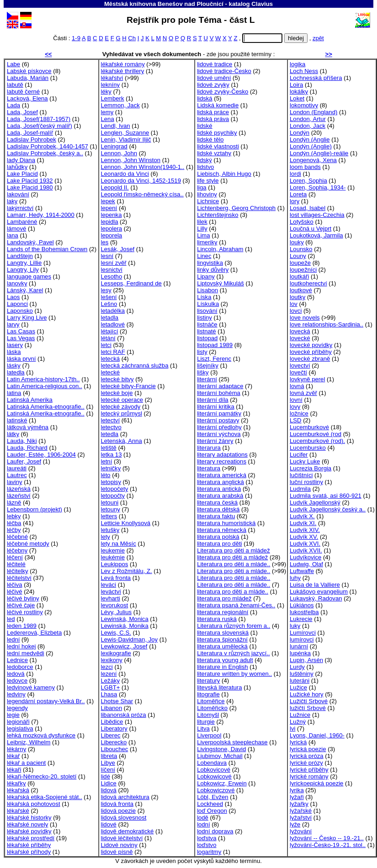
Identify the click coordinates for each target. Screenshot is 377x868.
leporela (112, 235)
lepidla (110, 222)
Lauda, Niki (22, 441)
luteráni (300, 681)
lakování (18, 194)
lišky (203, 372)
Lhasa (109, 694)
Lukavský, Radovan (316, 598)
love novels (305, 318)
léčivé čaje (21, 605)
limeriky (207, 242)
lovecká (300, 331)
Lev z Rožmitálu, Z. (127, 571)
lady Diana (21, 160)
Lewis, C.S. (116, 633)
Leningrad (114, 146)
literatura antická (219, 489)
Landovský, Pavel (30, 242)
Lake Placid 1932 (30, 181)
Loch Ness (304, 71)
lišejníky (208, 366)
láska (14, 352)
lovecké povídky (311, 345)
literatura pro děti (219, 544)
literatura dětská (218, 509)
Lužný (298, 722)
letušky (110, 530)
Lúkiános (302, 605)
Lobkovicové (214, 770)
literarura (209, 448)
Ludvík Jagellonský (315, 502)
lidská (205, 98)
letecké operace (122, 400)
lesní (107, 256)
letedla (110, 434)
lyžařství (301, 818)
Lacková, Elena (27, 98)
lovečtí (298, 372)
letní (107, 461)
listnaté (207, 331)
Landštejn (20, 256)
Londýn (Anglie (310, 139)
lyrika (297, 790)
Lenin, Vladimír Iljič (126, 139)
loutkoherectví (308, 283)
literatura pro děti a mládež (232, 557)
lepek (108, 201)
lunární (299, 646)
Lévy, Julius (117, 612)
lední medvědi (26, 653)
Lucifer (299, 455)
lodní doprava (215, 831)
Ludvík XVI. (305, 544)
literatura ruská (217, 619)
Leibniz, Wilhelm (29, 742)
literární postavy (218, 420)
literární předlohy (219, 427)
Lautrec (17, 475)
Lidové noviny (119, 845)
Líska (204, 297)
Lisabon (207, 290)
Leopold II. (115, 187)
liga (202, 187)
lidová (109, 790)
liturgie (206, 722)
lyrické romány (309, 776)
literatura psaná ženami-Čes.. (236, 605)
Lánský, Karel (25, 290)
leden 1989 (22, 626)
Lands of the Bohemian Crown (47, 249)
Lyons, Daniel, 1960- (317, 735)
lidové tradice (215, 64)
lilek (202, 222)
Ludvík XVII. (306, 550)
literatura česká (217, 502)
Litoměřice (211, 701)
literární (207, 379)
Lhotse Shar (117, 701)
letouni (110, 502)
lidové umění (214, 78)
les (105, 242)
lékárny (16, 749)
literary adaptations (222, 455)
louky (297, 242)
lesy (106, 290)
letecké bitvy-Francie (128, 386)
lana (13, 235)
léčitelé (16, 564)
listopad (207, 338)
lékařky (16, 783)
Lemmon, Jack (120, 105)
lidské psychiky (217, 133)
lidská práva (213, 119)
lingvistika (210, 263)
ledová (16, 674)
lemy (107, 112)
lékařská (18, 790)
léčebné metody (28, 544)
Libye (108, 763)
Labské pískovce (29, 71)
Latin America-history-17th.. (43, 379)
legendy (17, 708)
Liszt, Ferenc (214, 359)
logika (297, 64)
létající (110, 331)
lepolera (112, 229)
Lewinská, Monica (125, 619)
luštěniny (302, 674)
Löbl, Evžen (213, 797)
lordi (295, 174)
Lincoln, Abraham (220, 249)
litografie (208, 694)
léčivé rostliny (25, 612)
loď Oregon (212, 811)
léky (106, 92)
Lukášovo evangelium (319, 592)
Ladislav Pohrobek (32, 139)
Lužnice (300, 715)
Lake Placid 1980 (30, 187)
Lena (108, 119)
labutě (15, 85)
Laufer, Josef (24, 461)
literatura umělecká (222, 646)
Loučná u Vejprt (311, 229)
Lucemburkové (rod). (317, 441)
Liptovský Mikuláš (220, 283)
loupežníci (303, 270)
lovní (296, 400)
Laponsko (20, 311)
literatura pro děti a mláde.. (233, 592)
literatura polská (218, 537)
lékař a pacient (26, 763)
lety (106, 537)
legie (13, 715)
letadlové (113, 324)
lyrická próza (307, 756)
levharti (111, 598)
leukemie (113, 550)
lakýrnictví (20, 208)
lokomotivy (304, 105)
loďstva (207, 838)
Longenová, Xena (313, 160)
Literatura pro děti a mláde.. (234, 564)
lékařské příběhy (29, 845)
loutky (297, 297)
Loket (297, 98)
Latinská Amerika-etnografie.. (46, 407)
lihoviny (207, 194)
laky (12, 201)
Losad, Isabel (308, 208)
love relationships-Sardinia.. (327, 324)
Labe (13, 64)
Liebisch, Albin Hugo (224, 174)
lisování (207, 311)
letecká (111, 359)
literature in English (223, 667)
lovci (296, 311)
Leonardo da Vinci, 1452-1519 (141, 181)
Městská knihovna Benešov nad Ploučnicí (164, 4)
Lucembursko (308, 448)
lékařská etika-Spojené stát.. (45, 797)
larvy (13, 324)
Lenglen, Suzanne (125, 133)
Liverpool (209, 735)
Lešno (109, 304)
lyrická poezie (308, 749)
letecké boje (117, 393)
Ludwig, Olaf (306, 564)
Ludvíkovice (305, 557)
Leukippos (115, 564)
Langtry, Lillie (24, 263)
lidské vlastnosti (218, 146)
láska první (21, 359)
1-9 (76, 38)
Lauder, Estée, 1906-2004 (41, 455)
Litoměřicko (212, 708)
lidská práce (213, 112)
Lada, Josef (22, 112)
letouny (111, 509)
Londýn (300, 133)
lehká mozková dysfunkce (41, 735)
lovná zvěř (303, 393)
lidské (205, 126)
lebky (14, 516)
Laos (13, 297)
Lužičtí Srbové (309, 701)
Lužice (298, 687)
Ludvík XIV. (305, 530)
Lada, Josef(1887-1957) (39, 119)
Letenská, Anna (122, 441)
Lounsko (301, 249)
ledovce (17, 681)
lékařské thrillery (123, 71)
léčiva (15, 585)
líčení (108, 770)
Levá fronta (116, 578)
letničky (111, 468)
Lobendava (212, 763)
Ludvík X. (302, 516)
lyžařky (299, 804)
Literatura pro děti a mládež (234, 550)
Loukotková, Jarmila (316, 235)
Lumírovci (303, 633)
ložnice (299, 413)
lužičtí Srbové (308, 708)
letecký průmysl (122, 413)
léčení (15, 557)
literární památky (219, 413)
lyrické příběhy (309, 770)
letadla (110, 318)
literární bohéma (219, 393)
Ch (132, 38)
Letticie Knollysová (126, 523)
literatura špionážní (222, 639)
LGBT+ (111, 687)
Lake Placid (22, 174)
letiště (109, 448)
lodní (203, 824)
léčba (14, 523)
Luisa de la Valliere (315, 585)
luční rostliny (306, 482)
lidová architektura (125, 797)
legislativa (20, 729)
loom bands (305, 167)
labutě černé (23, 92)
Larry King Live (27, 318)
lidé (106, 776)
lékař (13, 756)
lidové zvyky (213, 85)
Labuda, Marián (28, 78)
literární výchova (219, 434)
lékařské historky (29, 818)
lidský (204, 160)
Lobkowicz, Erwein (222, 783)
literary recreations (222, 461)
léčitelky (18, 571)
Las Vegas (21, 338)
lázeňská (19, 489)
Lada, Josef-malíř (30, 133)
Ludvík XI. (303, 523)
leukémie (113, 557)
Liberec (111, 735)
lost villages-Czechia (317, 215)
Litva (203, 729)
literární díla (213, 400)
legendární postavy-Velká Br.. (46, 701)
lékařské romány (123, 64)
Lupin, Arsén (306, 660)
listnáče (207, 324)
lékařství (112, 78)
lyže (295, 824)
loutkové (301, 290)
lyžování (301, 831)
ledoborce (20, 667)
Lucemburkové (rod (316, 434)
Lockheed (210, 804)
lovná (297, 386)
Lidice (109, 783)
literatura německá (222, 530)
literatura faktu (216, 516)
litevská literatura (219, 687)
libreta (109, 756)
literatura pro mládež (224, 598)
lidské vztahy (214, 153)
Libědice (112, 722)
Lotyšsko (302, 222)
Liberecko (114, 742)
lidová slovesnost (124, 818)
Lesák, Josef (118, 249)
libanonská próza (124, 715)
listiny (204, 318)
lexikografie (116, 653)
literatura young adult (225, 660)
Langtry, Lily (23, 270)
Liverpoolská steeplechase (232, 742)
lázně (14, 502)
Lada (13, 105)
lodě (203, 818)
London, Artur (308, 119)
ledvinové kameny (31, 687)
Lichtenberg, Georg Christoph (236, 208)
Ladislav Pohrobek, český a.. (45, 153)
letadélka (113, 311)
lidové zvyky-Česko (223, 92)
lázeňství (19, 496)
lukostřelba (304, 612)
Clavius (262, 4)
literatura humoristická (226, 523)
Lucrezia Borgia (311, 468)
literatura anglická (220, 482)
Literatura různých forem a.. (234, 626)
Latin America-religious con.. (45, 386)
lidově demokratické (127, 831)
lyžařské (301, 811)
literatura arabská (220, 496)
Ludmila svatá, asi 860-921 (326, 496)
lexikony (112, 660)
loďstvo (207, 845)
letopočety (115, 489)
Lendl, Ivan (116, 126)
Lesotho (112, 276)
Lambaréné (22, 222)
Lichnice (208, 201)
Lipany (206, 276)
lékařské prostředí (31, 838)
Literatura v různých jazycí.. (234, 653)
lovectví (300, 366)
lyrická (298, 742)
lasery (15, 345)
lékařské (18, 811)
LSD (296, 420)
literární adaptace (220, 386)
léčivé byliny (23, 598)
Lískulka (208, 304)
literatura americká (222, 475)
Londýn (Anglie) (311, 146)
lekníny (111, 85)
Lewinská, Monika (125, 626)
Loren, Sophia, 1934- (318, 187)
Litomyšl (208, 715)
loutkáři (299, 276)
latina (14, 393)
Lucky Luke (305, 461)
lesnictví (112, 270)
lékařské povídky (29, 831)
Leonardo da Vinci (125, 174)
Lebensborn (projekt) (35, 509)
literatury (208, 681)
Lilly (202, 229)
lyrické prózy (306, 763)
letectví (111, 420)
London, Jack (308, 126)
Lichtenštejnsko (218, 215)
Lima (203, 235)
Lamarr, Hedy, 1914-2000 (41, 215)
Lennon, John (119, 153)
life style (208, 181)
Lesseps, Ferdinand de (131, 283)
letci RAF (113, 352)
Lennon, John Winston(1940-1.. (143, 167)
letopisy (111, 482)
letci (106, 345)
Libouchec (115, 749)
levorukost (115, 605)
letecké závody (121, 407)
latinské (17, 420)
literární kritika (216, 407)
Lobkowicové (214, 776)
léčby (14, 530)
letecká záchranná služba (135, 366)
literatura (209, 468)
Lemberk (113, 98)
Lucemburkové (309, 427)
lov (294, 304)
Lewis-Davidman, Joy (130, 639)
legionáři (18, 722)
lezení (109, 674)
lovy (295, 407)
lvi (292, 729)
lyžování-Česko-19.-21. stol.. (328, 845)
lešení (109, 297)
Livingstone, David (221, 749)
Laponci (17, 304)
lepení (109, 208)
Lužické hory (307, 694)
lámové (16, 229)
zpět (318, 38)
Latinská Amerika (30, 400)
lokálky (299, 92)
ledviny (16, 694)
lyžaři (297, 797)
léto (106, 475)
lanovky (17, 283)
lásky (14, 366)
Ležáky (111, 681)
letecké (111, 372)
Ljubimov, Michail (220, 756)
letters (109, 516)
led (11, 619)
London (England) (313, 112)
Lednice (17, 660)
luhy (295, 578)
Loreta (298, 194)
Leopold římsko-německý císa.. (142, 194)
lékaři (14, 770)
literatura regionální (223, 612)
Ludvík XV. (304, 537)
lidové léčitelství (122, 838)
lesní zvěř (114, 263)
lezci (107, 667)
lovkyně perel (307, 379)
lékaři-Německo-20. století (42, 776)
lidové (109, 824)
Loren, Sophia (308, 181)
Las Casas (21, 331)
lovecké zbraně (310, 359)
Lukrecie (301, 619)
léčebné (17, 537)
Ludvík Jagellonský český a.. (328, 509)
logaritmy (209, 852)
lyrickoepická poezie (316, 783)
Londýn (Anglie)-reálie (319, 153)
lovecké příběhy (311, 352)
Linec (204, 256)
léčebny (17, 550)
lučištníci (301, 475)
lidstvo (205, 167)
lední (13, 639)
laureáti (17, 468)
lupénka (300, 653)
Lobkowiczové (216, 790)
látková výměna (28, 427)
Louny (298, 256)
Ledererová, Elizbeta (34, 633)
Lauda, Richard (27, 448)
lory (295, 201)
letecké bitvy (117, 379)
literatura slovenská (223, 633)
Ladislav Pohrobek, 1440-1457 (48, 146)
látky (13, 434)
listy (202, 352)
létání (108, 338)
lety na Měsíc (119, 544)
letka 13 (112, 455)
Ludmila (300, 489)
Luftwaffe (302, 571)
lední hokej (21, 646)
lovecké (300, 338)
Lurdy (297, 667)
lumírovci (302, 639)
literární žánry (215, 441)
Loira (296, 85)
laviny (15, 482)
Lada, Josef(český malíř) (40, 126)
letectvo (111, 427)
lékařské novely (27, 824)
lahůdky (17, 167)
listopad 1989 (215, 345)
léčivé (15, 592)
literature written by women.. (234, 674)
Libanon (112, 708)
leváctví (111, 592)
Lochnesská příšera (316, 78)
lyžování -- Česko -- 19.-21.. (327, 838)
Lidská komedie (218, 105)
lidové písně (117, 852)
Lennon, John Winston (131, 160)
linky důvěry (213, 270)
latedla (16, 372)
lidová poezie (119, 811)
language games (29, 276)
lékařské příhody (29, 852)
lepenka (112, 215)
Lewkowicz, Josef (124, 646)
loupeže (300, 263)
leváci (109, 585)
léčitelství (19, 578)
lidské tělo (210, 139)
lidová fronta (117, 804)
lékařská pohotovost (34, 804)
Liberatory (114, 729)
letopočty (113, 496)
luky (295, 626)
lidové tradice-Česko (224, 71)
